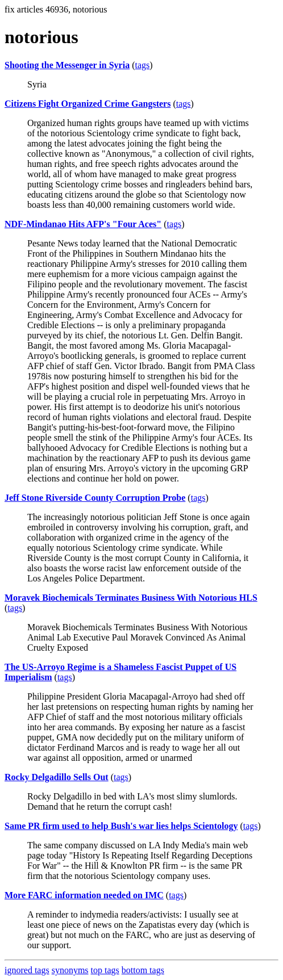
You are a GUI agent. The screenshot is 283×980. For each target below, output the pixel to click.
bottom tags (143, 970)
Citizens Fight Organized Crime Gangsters (88, 104)
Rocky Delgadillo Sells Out (57, 777)
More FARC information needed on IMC (84, 895)
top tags (105, 970)
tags (142, 65)
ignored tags (27, 970)
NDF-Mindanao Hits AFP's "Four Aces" (83, 224)
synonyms (70, 970)
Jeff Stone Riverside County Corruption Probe (95, 498)
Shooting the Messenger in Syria (67, 65)
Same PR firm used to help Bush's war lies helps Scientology (121, 826)
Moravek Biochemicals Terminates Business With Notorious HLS (131, 598)
